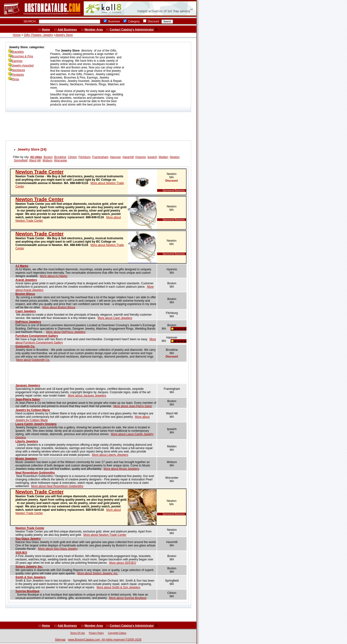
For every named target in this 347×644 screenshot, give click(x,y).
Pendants (18, 75)
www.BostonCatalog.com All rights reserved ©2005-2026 (105, 640)
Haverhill (128, 157)
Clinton (72, 157)
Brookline (60, 157)
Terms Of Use (77, 633)
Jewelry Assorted (23, 66)
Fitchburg (85, 157)
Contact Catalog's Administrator (132, 30)
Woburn (47, 160)
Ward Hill (35, 160)
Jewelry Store (64, 35)
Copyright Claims (117, 633)
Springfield (21, 160)
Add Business (67, 30)
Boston (48, 157)
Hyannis (141, 157)
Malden (163, 157)
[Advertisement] (98, 126)
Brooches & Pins (23, 56)
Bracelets (18, 52)
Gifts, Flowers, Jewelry (38, 35)
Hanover (115, 157)
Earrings (17, 61)
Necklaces (18, 70)
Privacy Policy (96, 633)
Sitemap (60, 640)
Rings (16, 79)
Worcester (60, 160)
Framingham (100, 157)
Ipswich (152, 157)
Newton (175, 157)
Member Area (94, 30)
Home (46, 30)
